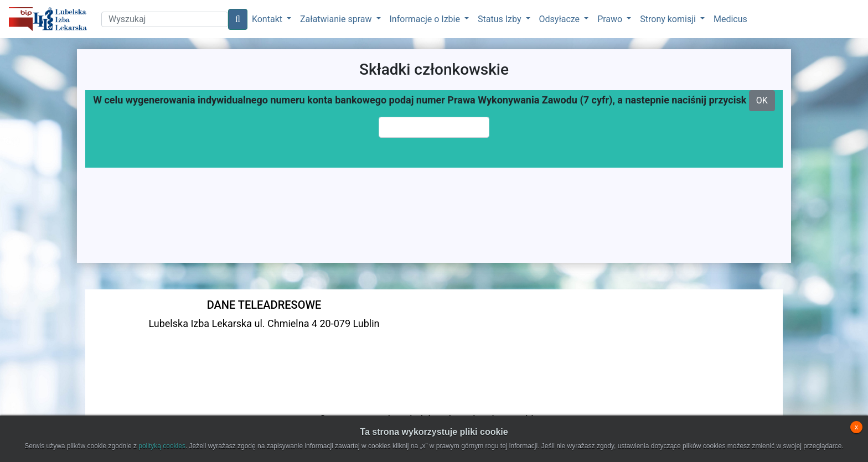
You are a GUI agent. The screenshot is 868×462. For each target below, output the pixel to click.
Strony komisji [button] (669, 19)
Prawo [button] (611, 19)
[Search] (165, 19)
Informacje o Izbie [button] (426, 19)
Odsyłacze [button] (561, 19)
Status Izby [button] (500, 19)
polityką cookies (162, 446)
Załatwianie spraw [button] (337, 19)
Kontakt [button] (268, 19)
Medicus (730, 19)
